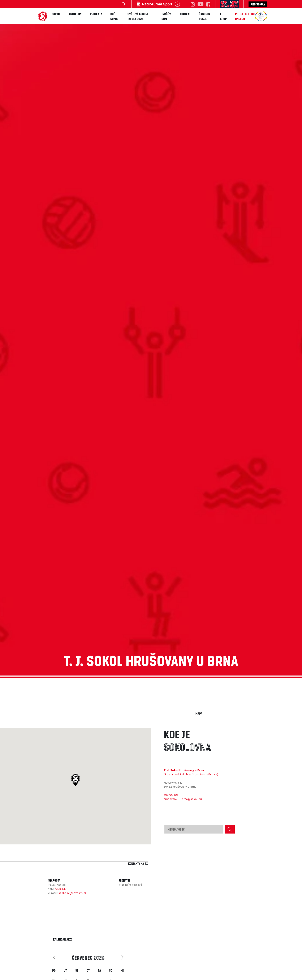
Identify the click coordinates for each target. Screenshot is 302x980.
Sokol (56, 14)
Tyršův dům (166, 16)
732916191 (61, 889)
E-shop (223, 16)
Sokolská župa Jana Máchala (198, 774)
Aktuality (75, 14)
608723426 (171, 795)
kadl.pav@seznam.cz (72, 893)
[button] (75, 780)
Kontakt (185, 14)
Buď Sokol (114, 16)
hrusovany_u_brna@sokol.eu (183, 799)
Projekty (96, 14)
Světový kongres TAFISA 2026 (139, 16)
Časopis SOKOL (204, 16)
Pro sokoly (258, 4)
